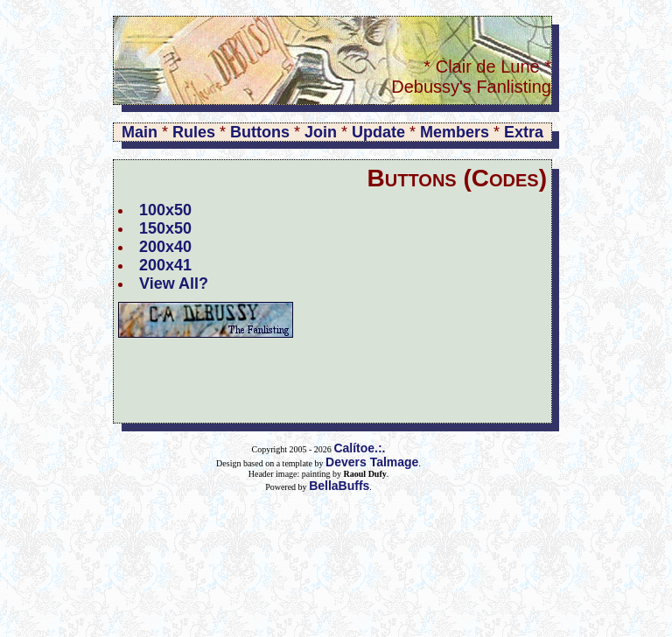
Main (140, 132)
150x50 (165, 228)
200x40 (165, 247)
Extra (524, 132)
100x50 (165, 210)
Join (321, 132)
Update (378, 132)
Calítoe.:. (359, 448)
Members (455, 132)
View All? (174, 283)
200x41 (165, 265)
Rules (194, 132)
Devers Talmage (372, 462)
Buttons (260, 132)
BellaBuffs (339, 486)
